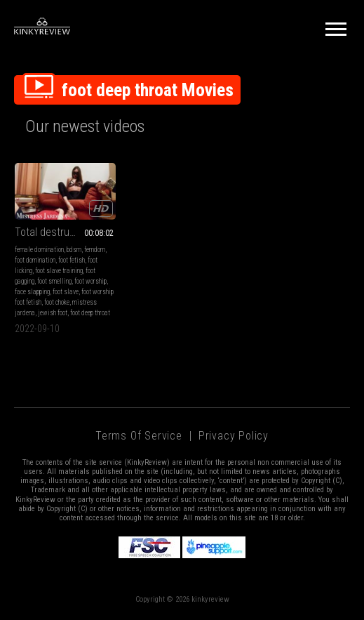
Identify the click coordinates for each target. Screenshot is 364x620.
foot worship (90, 281)
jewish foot (53, 313)
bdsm (74, 250)
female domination (39, 250)
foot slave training (59, 271)
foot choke (57, 302)
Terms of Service (139, 436)
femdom (95, 250)
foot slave (66, 292)
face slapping (32, 292)
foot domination (35, 260)
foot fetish (72, 260)
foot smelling (54, 281)
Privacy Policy (234, 436)
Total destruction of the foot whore (65, 232)
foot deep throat (90, 313)
